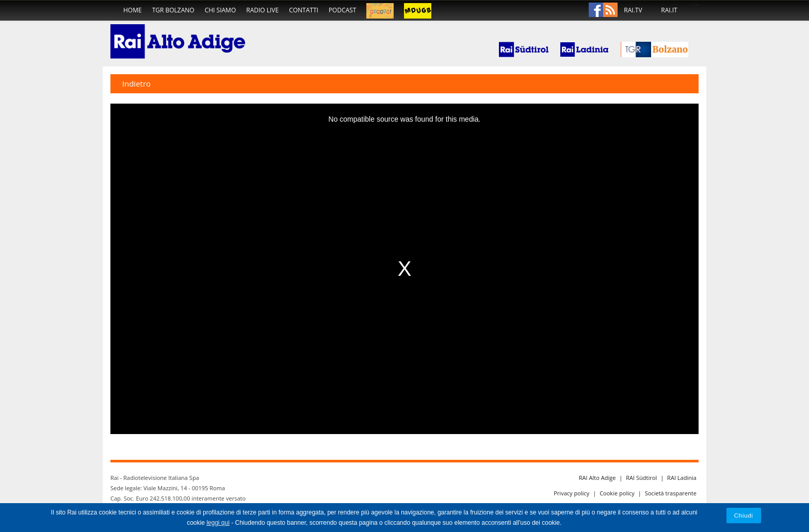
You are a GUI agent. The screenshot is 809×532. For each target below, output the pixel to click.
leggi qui (218, 523)
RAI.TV (633, 10)
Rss (610, 10)
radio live (262, 10)
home (133, 10)
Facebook (596, 10)
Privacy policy (571, 493)
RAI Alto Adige (597, 478)
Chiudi (744, 515)
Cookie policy (617, 493)
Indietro (136, 84)
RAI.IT (669, 10)
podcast (343, 10)
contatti (304, 10)
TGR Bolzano (173, 10)
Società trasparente (671, 493)
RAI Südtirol (641, 478)
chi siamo (221, 10)
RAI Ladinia (682, 478)
